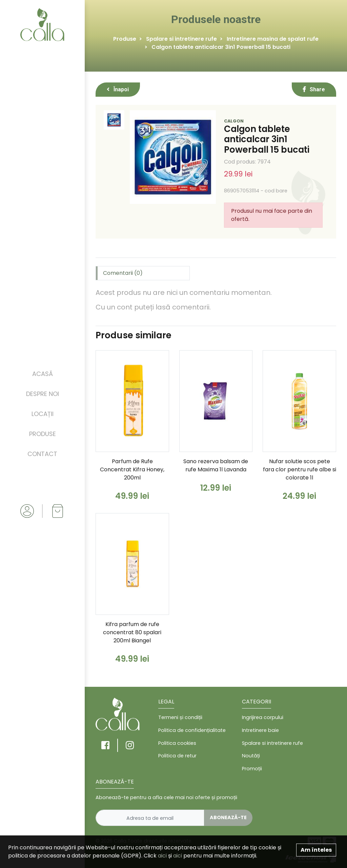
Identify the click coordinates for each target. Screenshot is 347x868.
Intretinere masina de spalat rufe (273, 39)
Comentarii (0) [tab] (123, 273)
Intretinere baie (260, 730)
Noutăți (251, 756)
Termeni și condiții (180, 717)
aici (162, 856)
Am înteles (316, 850)
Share (314, 89)
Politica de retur (177, 756)
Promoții (252, 769)
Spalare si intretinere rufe (181, 39)
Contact (42, 454)
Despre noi (43, 394)
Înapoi (118, 89)
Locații (43, 414)
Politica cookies (177, 743)
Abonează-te (228, 817)
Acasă (43, 374)
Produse (43, 434)
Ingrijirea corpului (263, 717)
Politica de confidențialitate (192, 730)
